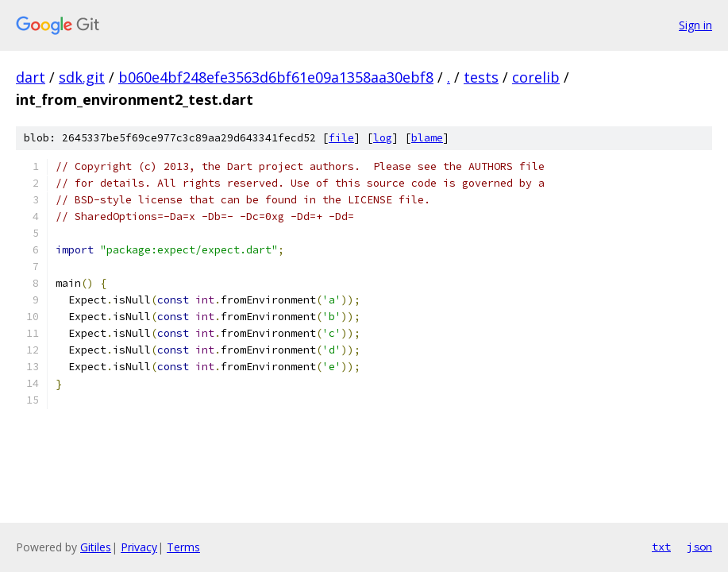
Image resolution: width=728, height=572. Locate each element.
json (699, 547)
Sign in (695, 25)
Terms (183, 547)
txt (661, 547)
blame (427, 138)
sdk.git (82, 77)
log (383, 138)
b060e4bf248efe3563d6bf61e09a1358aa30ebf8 (276, 77)
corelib (536, 77)
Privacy (139, 547)
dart (31, 77)
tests (481, 77)
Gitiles (96, 547)
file (341, 138)
